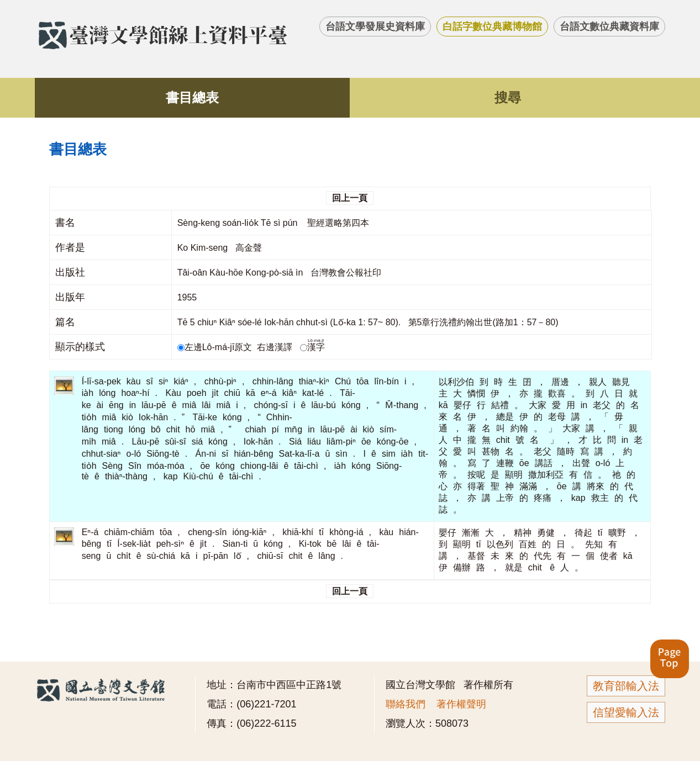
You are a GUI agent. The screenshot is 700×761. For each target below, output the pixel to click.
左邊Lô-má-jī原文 (216, 347)
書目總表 (192, 97)
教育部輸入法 (626, 686)
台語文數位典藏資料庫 (609, 27)
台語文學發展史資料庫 (375, 27)
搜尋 (508, 97)
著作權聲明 (461, 704)
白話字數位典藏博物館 (492, 27)
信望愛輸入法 (626, 712)
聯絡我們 (406, 704)
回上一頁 (350, 198)
